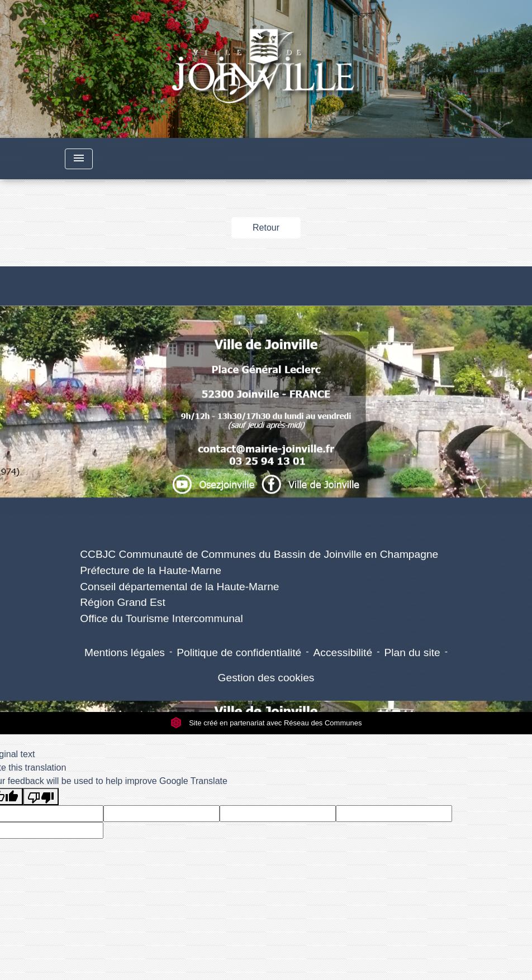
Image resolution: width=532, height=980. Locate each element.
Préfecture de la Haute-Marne (151, 570)
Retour (266, 228)
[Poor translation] (41, 797)
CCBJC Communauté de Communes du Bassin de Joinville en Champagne (259, 554)
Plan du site (412, 652)
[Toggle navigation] (79, 159)
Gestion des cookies (266, 678)
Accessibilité (343, 652)
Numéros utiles (266, 285)
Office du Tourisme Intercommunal (161, 618)
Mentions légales (125, 652)
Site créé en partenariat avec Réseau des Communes (266, 723)
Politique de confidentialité (239, 652)
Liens (259, 528)
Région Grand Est (123, 602)
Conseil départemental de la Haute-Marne (179, 587)
